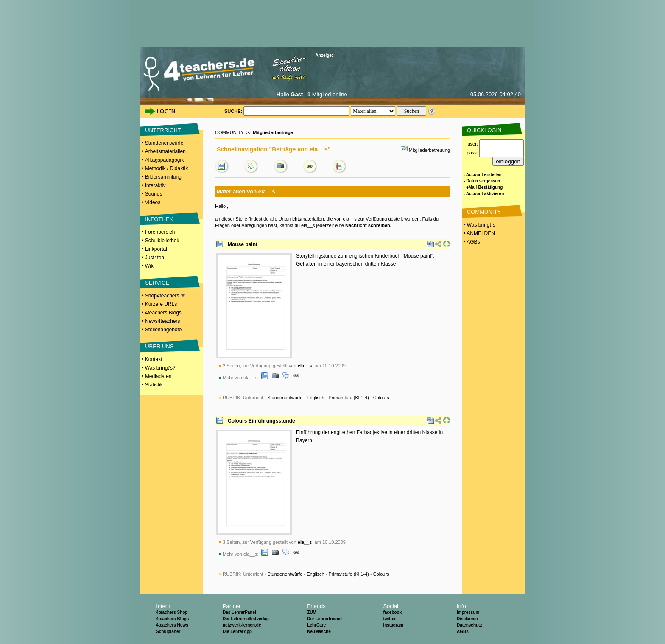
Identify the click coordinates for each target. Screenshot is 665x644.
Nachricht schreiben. (368, 225)
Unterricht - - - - (316, 398)
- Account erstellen (483, 175)
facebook (392, 612)
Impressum (468, 612)
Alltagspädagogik (164, 160)
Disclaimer (468, 619)
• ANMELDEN (479, 233)
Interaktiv (155, 185)
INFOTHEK (159, 219)
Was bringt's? (160, 368)
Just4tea (155, 258)
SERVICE (157, 283)
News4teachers (163, 321)
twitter (389, 619)
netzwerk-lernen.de (242, 625)
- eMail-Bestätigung (483, 187)
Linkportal (156, 249)
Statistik (154, 385)
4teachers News (172, 625)
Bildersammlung (163, 177)
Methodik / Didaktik (166, 168)
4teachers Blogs (163, 313)
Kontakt (154, 359)
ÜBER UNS (159, 346)
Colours (381, 398)
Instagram (393, 625)
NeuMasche (319, 631)
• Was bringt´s (479, 225)
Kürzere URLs (161, 304)
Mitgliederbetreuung (429, 150)
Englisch (316, 398)
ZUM (312, 612)
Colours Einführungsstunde (261, 421)
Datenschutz (469, 625)
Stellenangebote (163, 330)
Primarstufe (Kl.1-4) (349, 398)
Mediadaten (158, 376)
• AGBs (471, 242)
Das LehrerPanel (239, 612)
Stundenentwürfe (164, 143)
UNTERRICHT (163, 130)
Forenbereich (160, 232)
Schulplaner (168, 631)
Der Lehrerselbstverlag (246, 619)
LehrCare (316, 625)
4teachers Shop (172, 612)
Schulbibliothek (162, 241)
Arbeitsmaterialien (165, 151)
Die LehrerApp (237, 631)
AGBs (463, 631)
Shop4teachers (165, 296)
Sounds (154, 194)
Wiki (150, 266)
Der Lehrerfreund (324, 619)
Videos (153, 202)
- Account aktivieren (484, 194)
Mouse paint (243, 244)
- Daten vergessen (482, 181)
